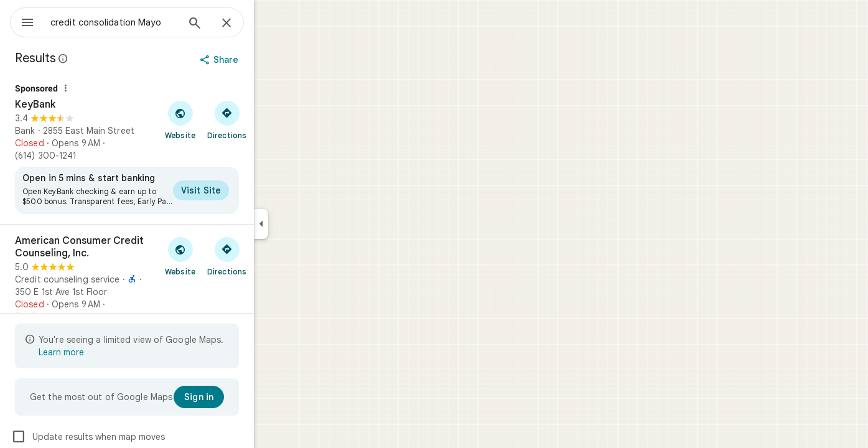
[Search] (240, 24)
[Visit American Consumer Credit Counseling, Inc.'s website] (225, 256)
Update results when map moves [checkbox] (133, 437)
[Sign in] (244, 397)
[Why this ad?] (110, 88)
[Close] (271, 24)
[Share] (265, 60)
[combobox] (146, 22)
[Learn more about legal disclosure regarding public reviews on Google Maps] (108, 58)
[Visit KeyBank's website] (225, 119)
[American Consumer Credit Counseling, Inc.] (172, 279)
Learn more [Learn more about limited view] (106, 352)
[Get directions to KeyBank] (272, 119)
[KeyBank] (172, 149)
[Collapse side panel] (306, 224)
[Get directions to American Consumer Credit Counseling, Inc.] (272, 256)
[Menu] (22, 21)
